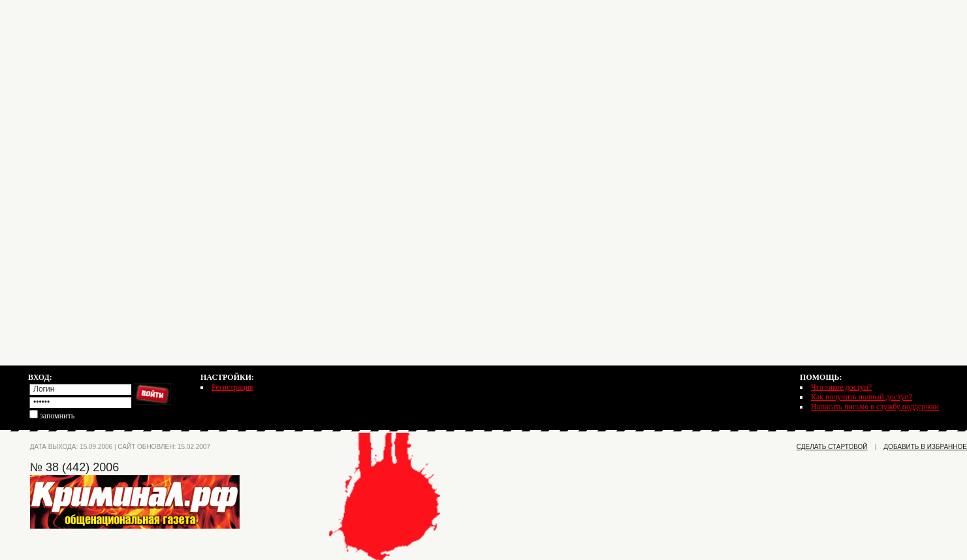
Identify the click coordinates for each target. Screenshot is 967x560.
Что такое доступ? (841, 387)
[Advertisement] (484, 91)
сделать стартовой (832, 447)
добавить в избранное (925, 447)
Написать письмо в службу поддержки (875, 407)
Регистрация (232, 387)
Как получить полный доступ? (862, 397)
